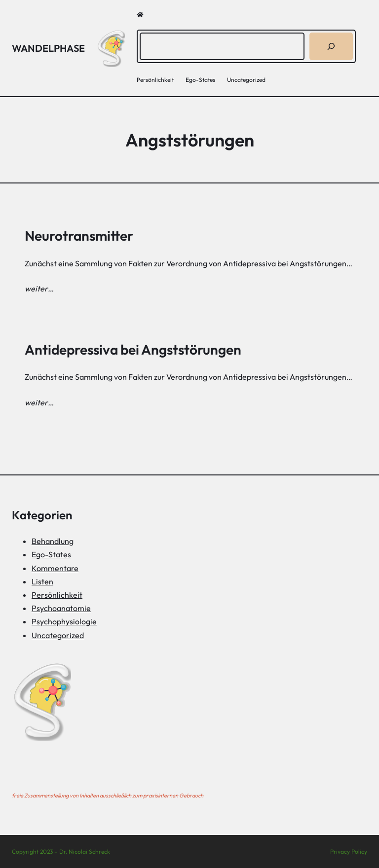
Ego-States (51, 554)
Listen (42, 581)
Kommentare (55, 568)
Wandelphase (48, 48)
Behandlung (53, 541)
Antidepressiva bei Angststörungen (133, 349)
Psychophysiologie (64, 621)
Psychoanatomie (61, 608)
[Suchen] (331, 46)
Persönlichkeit (57, 595)
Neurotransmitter (79, 235)
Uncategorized (58, 635)
